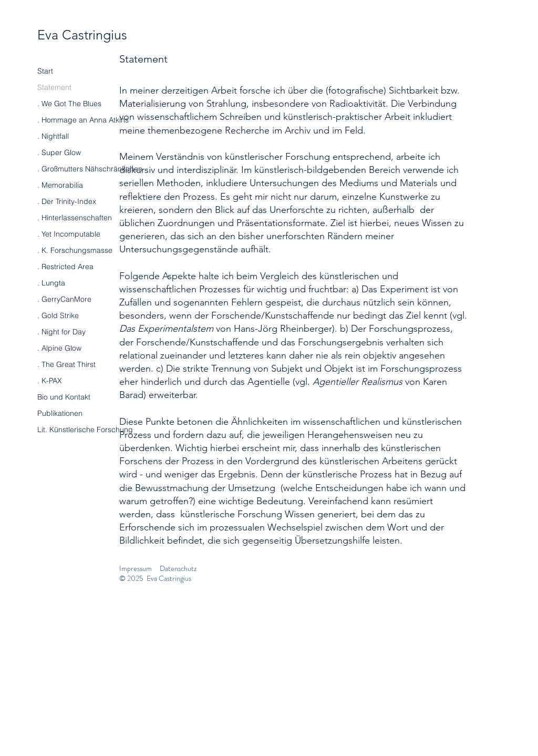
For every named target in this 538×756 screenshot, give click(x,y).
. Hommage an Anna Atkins (83, 120)
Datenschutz (178, 568)
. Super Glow (59, 152)
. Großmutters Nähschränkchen (90, 169)
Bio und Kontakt (64, 397)
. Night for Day (61, 332)
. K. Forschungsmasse (75, 250)
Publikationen (60, 413)
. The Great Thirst (66, 364)
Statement (54, 87)
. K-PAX (50, 381)
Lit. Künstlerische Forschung (85, 430)
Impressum (136, 568)
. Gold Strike (58, 315)
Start (45, 71)
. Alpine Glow (59, 348)
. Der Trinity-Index (67, 201)
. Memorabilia (60, 185)
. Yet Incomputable (69, 234)
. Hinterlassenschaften (75, 218)
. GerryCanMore (64, 299)
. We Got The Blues (69, 104)
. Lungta (51, 283)
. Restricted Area (65, 267)
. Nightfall (53, 136)
